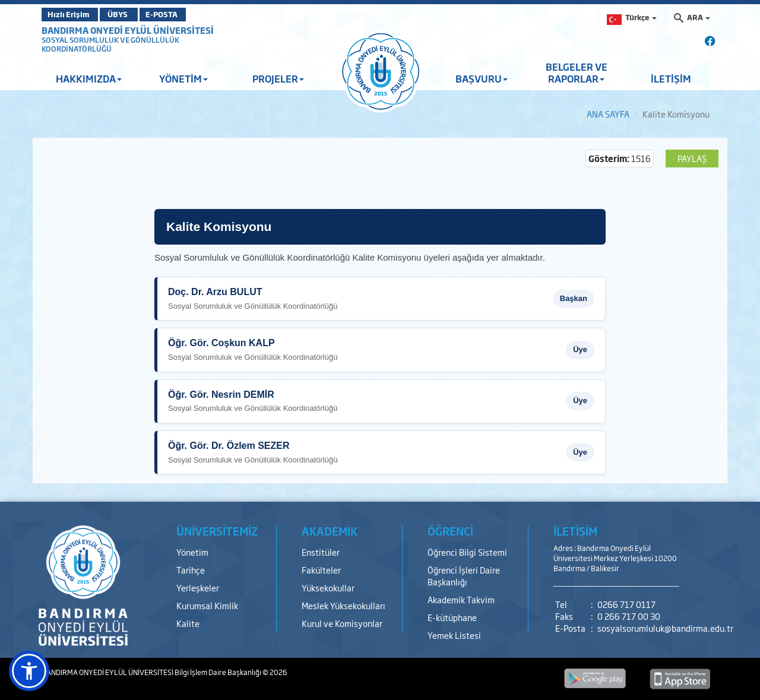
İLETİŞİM (671, 78)
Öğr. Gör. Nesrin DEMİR (221, 395)
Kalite (188, 623)
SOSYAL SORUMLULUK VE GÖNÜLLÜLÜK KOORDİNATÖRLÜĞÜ (110, 45)
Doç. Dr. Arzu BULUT (215, 292)
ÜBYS (129, 14)
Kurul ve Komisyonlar (342, 623)
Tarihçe (191, 570)
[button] (29, 671)
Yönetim (192, 552)
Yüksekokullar (328, 587)
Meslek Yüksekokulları (343, 605)
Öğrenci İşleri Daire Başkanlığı (464, 576)
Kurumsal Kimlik (207, 605)
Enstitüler (321, 552)
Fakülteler (321, 570)
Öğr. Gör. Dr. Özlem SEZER (229, 446)
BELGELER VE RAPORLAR (577, 72)
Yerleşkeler (198, 587)
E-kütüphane (452, 617)
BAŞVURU (482, 78)
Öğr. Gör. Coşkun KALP (221, 343)
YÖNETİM (183, 78)
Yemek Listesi (454, 635)
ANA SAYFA (608, 114)
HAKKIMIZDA (89, 78)
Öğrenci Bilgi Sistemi (467, 552)
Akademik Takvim (461, 599)
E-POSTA (184, 14)
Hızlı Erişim (71, 14)
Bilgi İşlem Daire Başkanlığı (218, 672)
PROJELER (278, 78)
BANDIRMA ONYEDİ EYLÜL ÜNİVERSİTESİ (128, 30)
